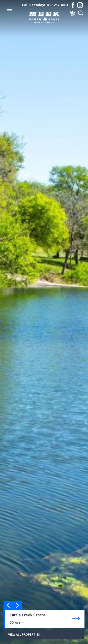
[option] (44, 322)
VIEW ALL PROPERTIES (24, 634)
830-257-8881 (57, 5)
